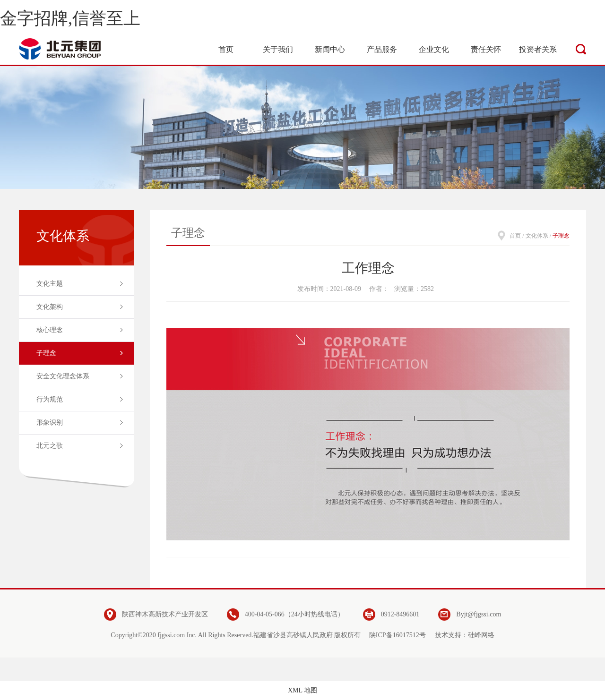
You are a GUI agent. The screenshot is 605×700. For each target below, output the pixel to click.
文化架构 (50, 307)
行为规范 (50, 399)
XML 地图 (302, 690)
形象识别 (50, 423)
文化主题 (50, 284)
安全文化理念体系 (63, 376)
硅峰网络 (481, 635)
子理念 (46, 353)
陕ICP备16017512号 (398, 635)
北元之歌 (50, 446)
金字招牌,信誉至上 (70, 18)
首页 (515, 236)
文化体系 (537, 236)
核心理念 (50, 330)
